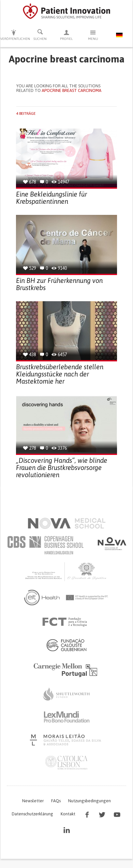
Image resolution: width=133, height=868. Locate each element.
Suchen (40, 35)
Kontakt (68, 814)
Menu (93, 35)
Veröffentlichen (14, 35)
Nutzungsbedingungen (89, 801)
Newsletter (33, 801)
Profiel (66, 35)
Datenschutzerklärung (32, 814)
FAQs (56, 801)
